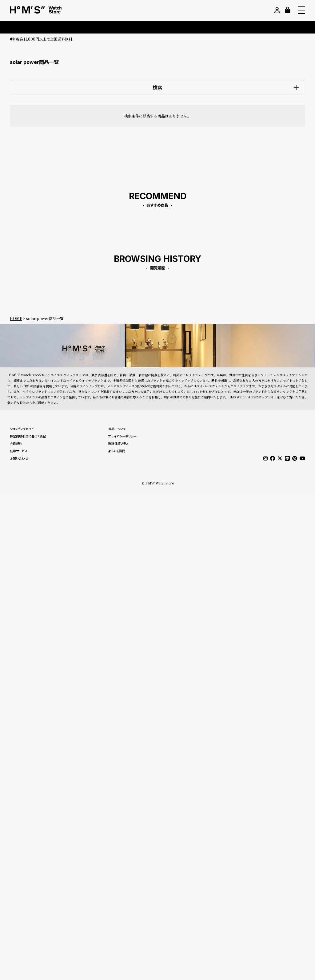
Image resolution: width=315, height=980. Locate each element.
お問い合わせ (19, 458)
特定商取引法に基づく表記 (28, 436)
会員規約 (16, 444)
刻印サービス (19, 451)
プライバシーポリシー (122, 436)
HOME (16, 318)
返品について (117, 429)
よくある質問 (117, 451)
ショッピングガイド (22, 429)
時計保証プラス (118, 444)
